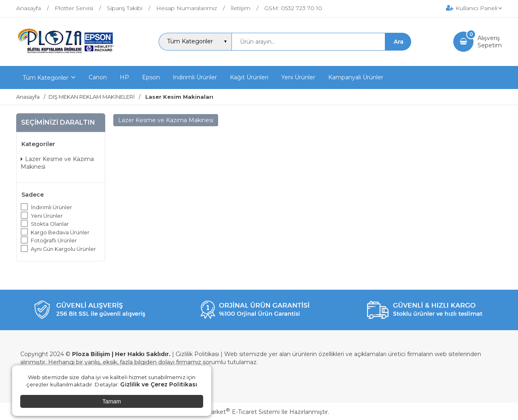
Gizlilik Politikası (197, 354)
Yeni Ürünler (47, 216)
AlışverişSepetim (490, 42)
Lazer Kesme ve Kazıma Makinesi (57, 163)
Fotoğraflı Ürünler (54, 240)
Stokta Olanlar (50, 224)
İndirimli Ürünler (51, 207)
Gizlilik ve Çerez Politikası (159, 384)
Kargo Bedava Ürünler (60, 232)
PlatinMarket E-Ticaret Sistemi (235, 412)
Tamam (112, 401)
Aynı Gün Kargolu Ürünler (63, 249)
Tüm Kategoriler (46, 78)
